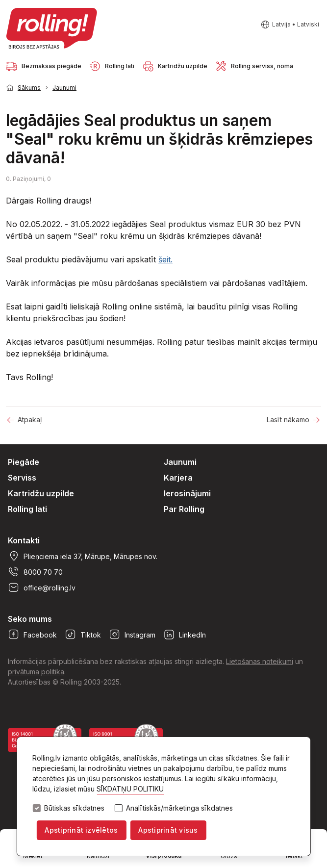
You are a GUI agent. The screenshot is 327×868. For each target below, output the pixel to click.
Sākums (29, 88)
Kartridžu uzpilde (41, 493)
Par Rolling (184, 509)
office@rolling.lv (42, 587)
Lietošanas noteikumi (260, 661)
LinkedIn (185, 635)
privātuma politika (36, 672)
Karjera (178, 478)
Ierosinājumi (187, 493)
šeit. (165, 259)
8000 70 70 (35, 572)
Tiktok (83, 635)
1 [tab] (307, 87)
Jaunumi (64, 88)
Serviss (22, 478)
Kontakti (24, 540)
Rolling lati (27, 509)
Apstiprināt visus (168, 830)
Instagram (132, 635)
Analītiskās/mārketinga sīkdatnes (179, 809)
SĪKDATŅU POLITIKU (130, 789)
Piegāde (24, 462)
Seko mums (30, 619)
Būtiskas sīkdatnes (74, 809)
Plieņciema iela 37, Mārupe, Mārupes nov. (83, 556)
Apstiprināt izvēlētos (81, 830)
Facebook (32, 635)
